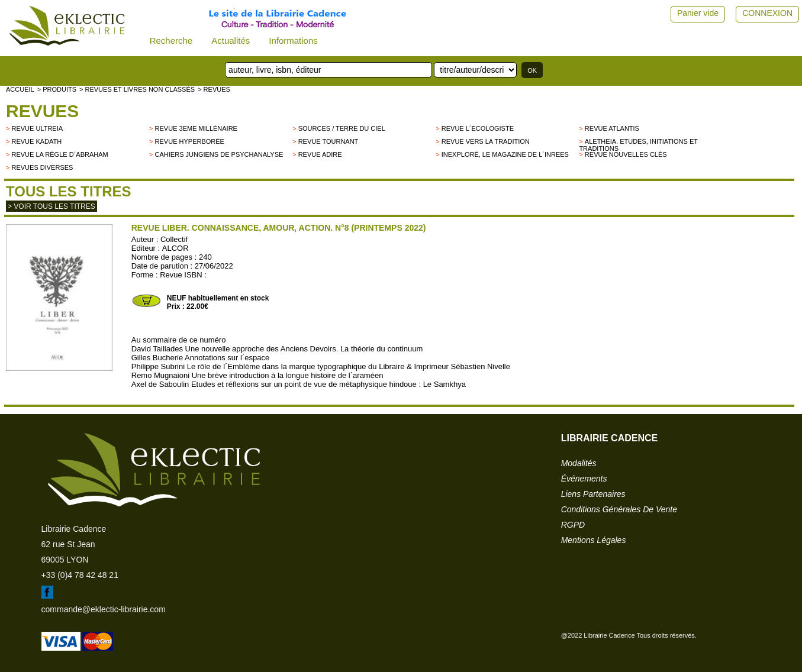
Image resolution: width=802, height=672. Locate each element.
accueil (20, 89)
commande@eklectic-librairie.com (104, 609)
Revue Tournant (328, 141)
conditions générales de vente (619, 509)
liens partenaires (593, 494)
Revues (42, 111)
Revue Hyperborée (190, 141)
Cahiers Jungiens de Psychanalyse (219, 154)
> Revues (214, 89)
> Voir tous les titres (51, 206)
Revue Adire (320, 154)
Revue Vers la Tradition (486, 141)
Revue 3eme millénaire (196, 128)
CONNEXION (767, 13)
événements (584, 479)
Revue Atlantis (612, 128)
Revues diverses (42, 167)
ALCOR (175, 248)
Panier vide (698, 13)
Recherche (171, 41)
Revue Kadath (36, 141)
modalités (579, 463)
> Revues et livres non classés (137, 89)
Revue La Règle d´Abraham (59, 154)
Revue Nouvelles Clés (626, 154)
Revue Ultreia (37, 128)
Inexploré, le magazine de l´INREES (505, 154)
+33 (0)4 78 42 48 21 (80, 575)
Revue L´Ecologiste (478, 128)
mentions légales (594, 540)
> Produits (57, 89)
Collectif (174, 239)
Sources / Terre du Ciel (342, 128)
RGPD (573, 525)
